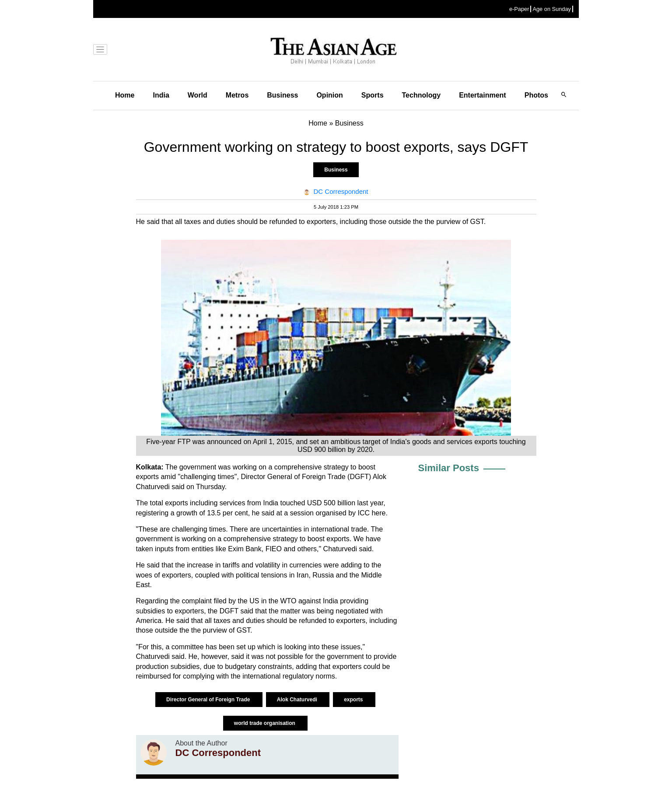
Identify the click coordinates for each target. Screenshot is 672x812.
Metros (237, 95)
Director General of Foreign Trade (209, 700)
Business (282, 95)
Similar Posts (449, 468)
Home (125, 95)
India (161, 95)
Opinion (329, 95)
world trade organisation (265, 723)
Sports (373, 95)
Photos (536, 95)
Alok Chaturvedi (298, 700)
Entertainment (483, 95)
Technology (422, 95)
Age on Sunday (552, 9)
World (198, 95)
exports (354, 700)
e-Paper (519, 9)
